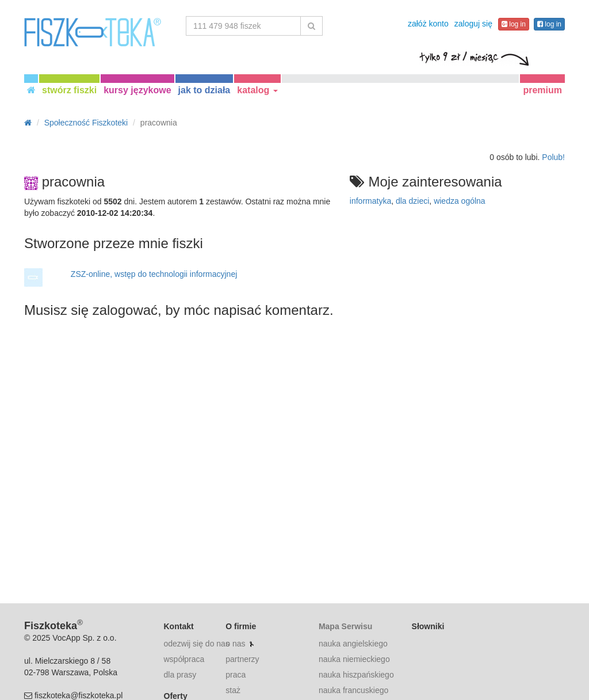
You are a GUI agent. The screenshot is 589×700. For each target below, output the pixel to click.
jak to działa (204, 90)
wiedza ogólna (460, 201)
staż (233, 690)
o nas (235, 644)
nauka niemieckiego (354, 659)
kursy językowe (137, 90)
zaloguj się (473, 24)
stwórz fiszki (69, 90)
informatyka (370, 201)
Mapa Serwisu (345, 626)
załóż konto (428, 24)
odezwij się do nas (197, 644)
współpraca (184, 659)
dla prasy (180, 675)
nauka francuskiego (353, 690)
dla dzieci (412, 201)
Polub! (553, 157)
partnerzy (242, 659)
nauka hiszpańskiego (356, 675)
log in (514, 24)
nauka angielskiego (353, 644)
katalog (257, 90)
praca (236, 675)
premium (542, 90)
